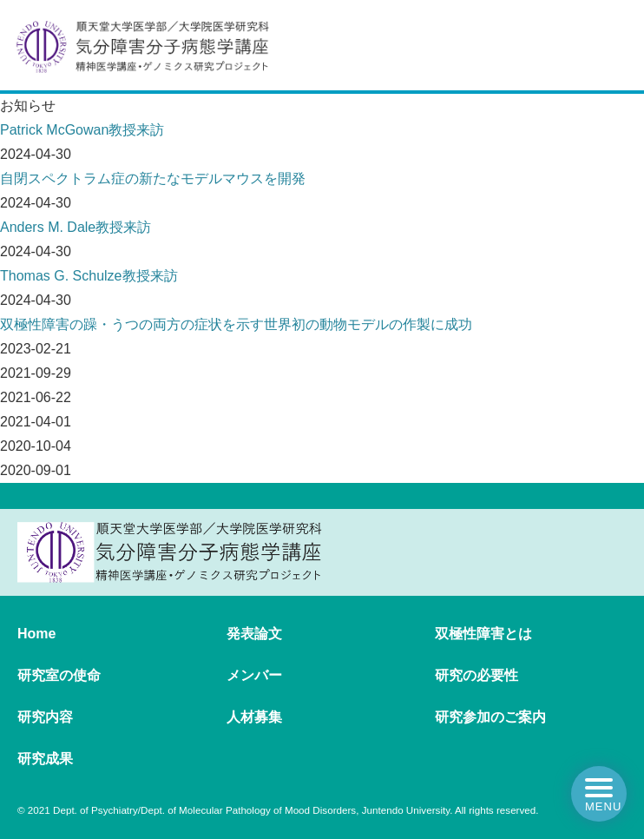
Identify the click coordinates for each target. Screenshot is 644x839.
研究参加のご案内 (490, 717)
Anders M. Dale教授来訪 (76, 227)
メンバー (254, 675)
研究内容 (45, 717)
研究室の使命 (59, 675)
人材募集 (254, 717)
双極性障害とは (483, 634)
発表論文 (254, 634)
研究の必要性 (476, 675)
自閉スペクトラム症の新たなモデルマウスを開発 (153, 178)
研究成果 (45, 759)
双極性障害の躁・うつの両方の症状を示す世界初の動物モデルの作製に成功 (236, 324)
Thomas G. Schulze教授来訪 (89, 276)
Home (36, 634)
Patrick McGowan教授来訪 (82, 130)
